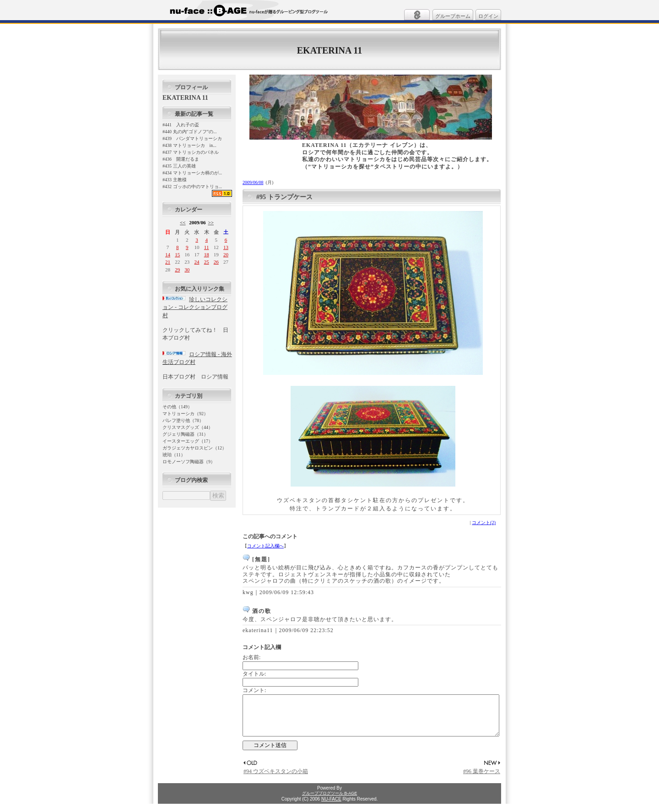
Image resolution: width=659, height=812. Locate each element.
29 (177, 270)
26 (216, 262)
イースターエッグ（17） (188, 441)
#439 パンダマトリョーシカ (192, 138)
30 (187, 270)
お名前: (251, 657)
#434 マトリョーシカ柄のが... (192, 173)
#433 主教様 (175, 180)
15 (177, 254)
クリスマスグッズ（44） (188, 427)
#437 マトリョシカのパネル (191, 152)
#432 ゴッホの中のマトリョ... (192, 187)
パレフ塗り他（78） (183, 420)
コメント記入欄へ (265, 546)
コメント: (254, 690)
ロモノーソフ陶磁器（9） (189, 462)
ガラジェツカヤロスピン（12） (194, 448)
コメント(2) (484, 522)
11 (207, 247)
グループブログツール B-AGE (330, 801)
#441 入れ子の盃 (181, 125)
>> (211, 222)
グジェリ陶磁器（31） (185, 434)
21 (168, 262)
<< (183, 222)
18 (207, 254)
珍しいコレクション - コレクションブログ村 (195, 307)
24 (197, 262)
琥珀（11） (174, 455)
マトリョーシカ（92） (185, 414)
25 (207, 262)
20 (226, 254)
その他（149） (177, 407)
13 (226, 247)
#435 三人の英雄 (179, 166)
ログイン (488, 16)
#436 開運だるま (181, 159)
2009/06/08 (253, 182)
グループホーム (453, 16)
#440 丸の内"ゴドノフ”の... (190, 132)
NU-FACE (331, 807)
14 (168, 254)
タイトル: (254, 674)
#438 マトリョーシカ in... (189, 145)
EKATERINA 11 (329, 50)
